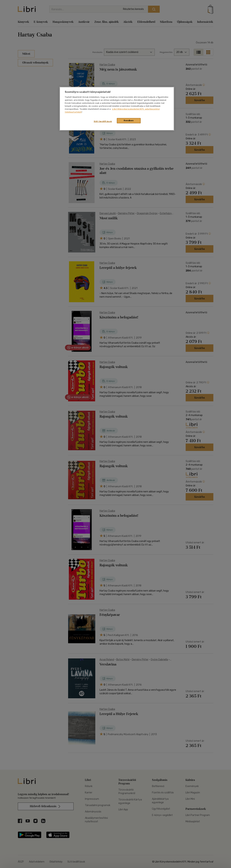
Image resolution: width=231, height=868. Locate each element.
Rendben (129, 120)
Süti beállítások (103, 121)
